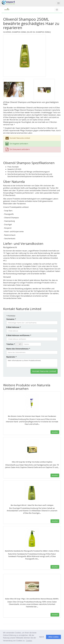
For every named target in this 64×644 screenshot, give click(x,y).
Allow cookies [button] (53, 637)
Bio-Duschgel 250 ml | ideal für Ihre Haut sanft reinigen (32, 505)
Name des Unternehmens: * (18, 349)
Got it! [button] (42, 637)
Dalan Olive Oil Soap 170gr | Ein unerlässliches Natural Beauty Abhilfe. (32, 599)
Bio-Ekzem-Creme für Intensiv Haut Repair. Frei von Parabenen (32, 416)
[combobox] (19, 344)
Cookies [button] (29, 641)
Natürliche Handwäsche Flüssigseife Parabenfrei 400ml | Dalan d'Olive (32, 551)
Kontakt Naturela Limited (44, 371)
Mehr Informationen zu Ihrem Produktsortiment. (32, 363)
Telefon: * (11, 344)
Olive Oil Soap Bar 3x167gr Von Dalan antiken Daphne (32, 462)
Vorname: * (11, 319)
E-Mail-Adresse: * (14, 327)
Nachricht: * (11, 357)
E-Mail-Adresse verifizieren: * (19, 335)
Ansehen (55, 432)
